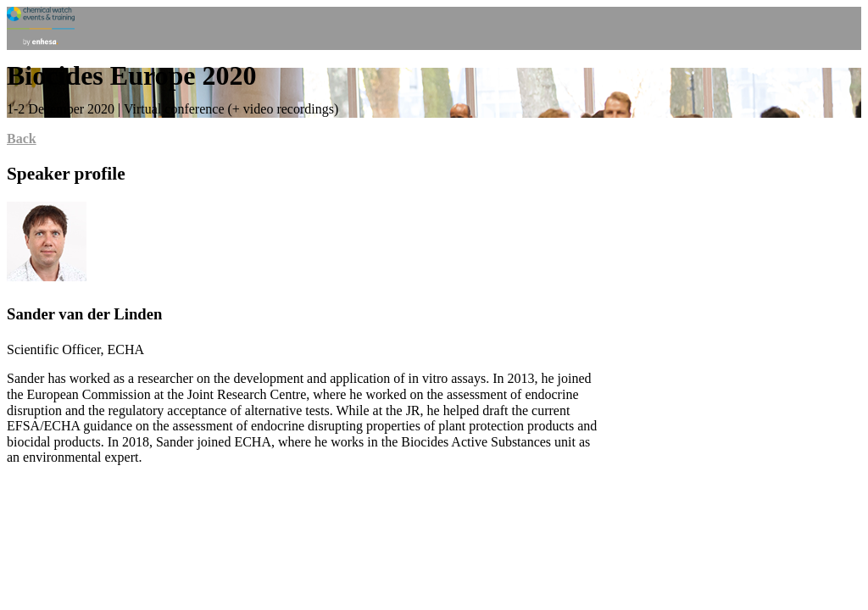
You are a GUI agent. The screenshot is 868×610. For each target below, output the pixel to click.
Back (22, 139)
